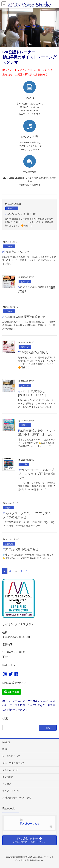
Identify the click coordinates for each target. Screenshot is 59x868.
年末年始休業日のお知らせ (20, 549)
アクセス (7, 784)
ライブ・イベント (11, 791)
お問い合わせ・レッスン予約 (17, 798)
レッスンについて (11, 756)
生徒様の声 (8, 777)
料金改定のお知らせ (16, 252)
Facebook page (29, 824)
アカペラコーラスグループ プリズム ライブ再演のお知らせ (36, 474)
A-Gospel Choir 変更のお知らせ (24, 317)
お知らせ (12, 208)
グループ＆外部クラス (13, 763)
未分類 (24, 464)
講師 (5, 749)
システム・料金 (10, 770)
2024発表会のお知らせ (33, 352)
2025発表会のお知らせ (20, 214)
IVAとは (6, 742)
